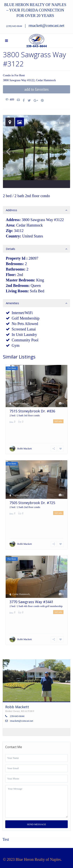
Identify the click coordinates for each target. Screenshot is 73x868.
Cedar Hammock (46, 80)
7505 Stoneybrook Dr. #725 (32, 503)
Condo (7, 75)
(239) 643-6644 (14, 26)
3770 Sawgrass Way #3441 (31, 602)
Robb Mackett (25, 448)
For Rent (20, 75)
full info (58, 421)
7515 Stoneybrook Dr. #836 (32, 411)
